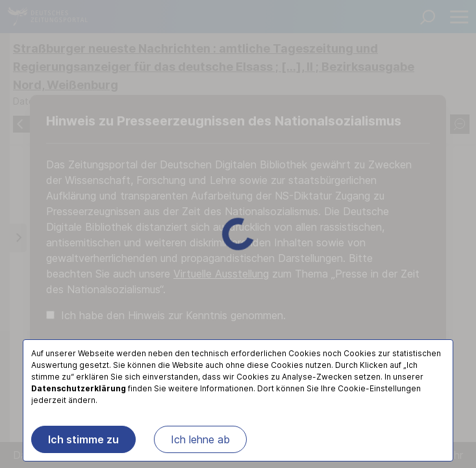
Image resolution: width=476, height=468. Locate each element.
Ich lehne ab (200, 439)
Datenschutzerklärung (79, 388)
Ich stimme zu (83, 439)
